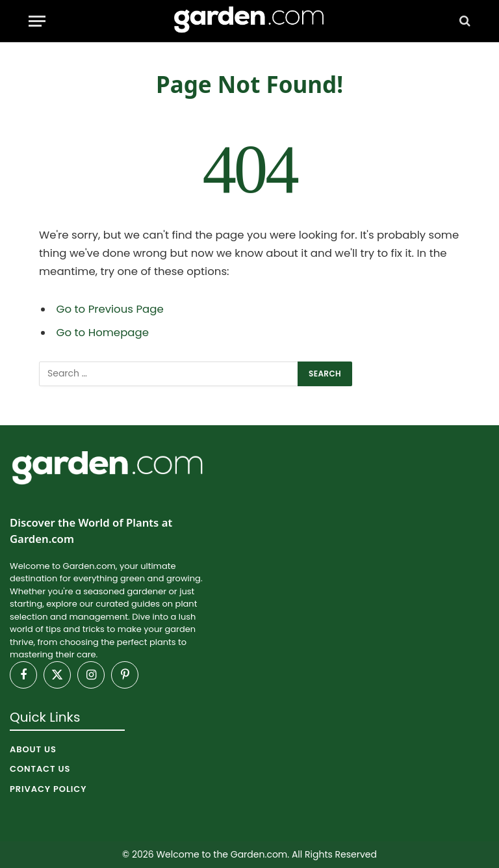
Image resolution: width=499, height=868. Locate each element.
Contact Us (40, 769)
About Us (33, 749)
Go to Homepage (103, 333)
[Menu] (37, 21)
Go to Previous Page (110, 309)
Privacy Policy (48, 789)
